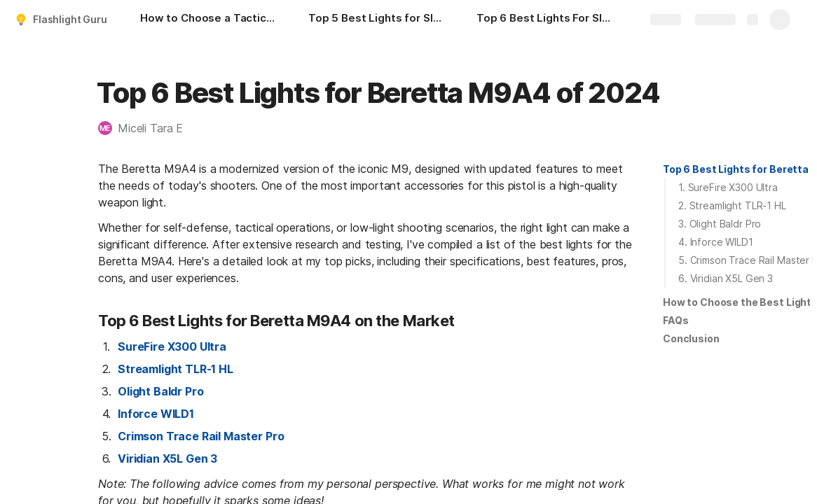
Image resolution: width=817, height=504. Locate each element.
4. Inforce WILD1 (716, 242)
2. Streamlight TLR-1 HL (732, 205)
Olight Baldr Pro (160, 391)
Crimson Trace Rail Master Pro (201, 436)
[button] (147, 128)
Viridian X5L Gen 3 (167, 458)
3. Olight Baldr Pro (720, 224)
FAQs (675, 320)
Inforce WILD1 (156, 414)
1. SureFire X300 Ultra (728, 187)
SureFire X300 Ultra (172, 346)
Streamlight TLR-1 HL (176, 369)
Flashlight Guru (70, 19)
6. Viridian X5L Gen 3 (726, 278)
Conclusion (691, 338)
